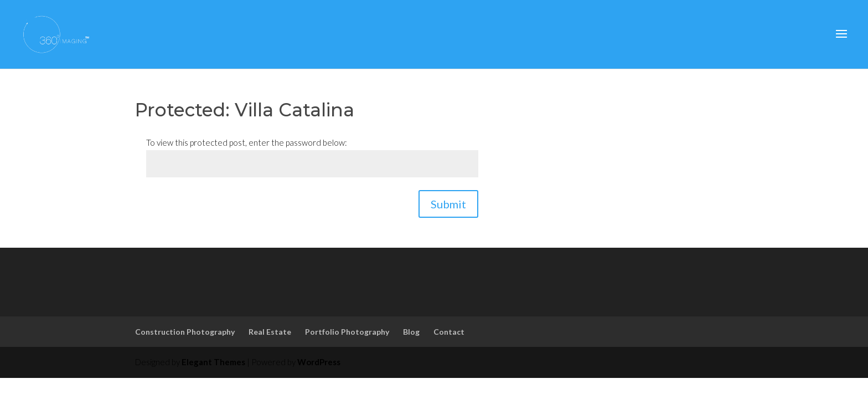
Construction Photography (185, 332)
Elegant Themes (213, 362)
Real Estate (270, 332)
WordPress (319, 362)
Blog (411, 332)
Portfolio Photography (347, 332)
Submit (448, 204)
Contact (449, 332)
